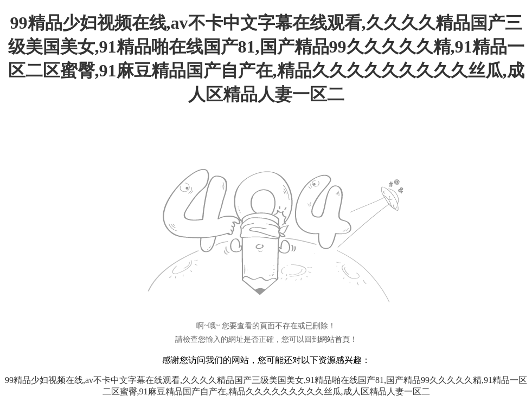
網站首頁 (335, 339)
